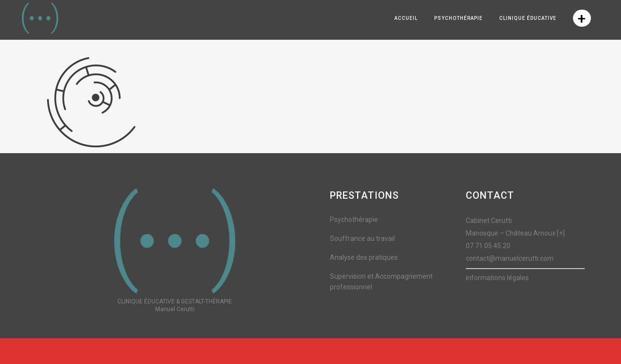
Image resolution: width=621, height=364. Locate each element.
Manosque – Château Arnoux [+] (515, 233)
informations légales (497, 278)
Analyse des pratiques (364, 257)
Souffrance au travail (362, 238)
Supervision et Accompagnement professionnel (381, 282)
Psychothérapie (354, 220)
